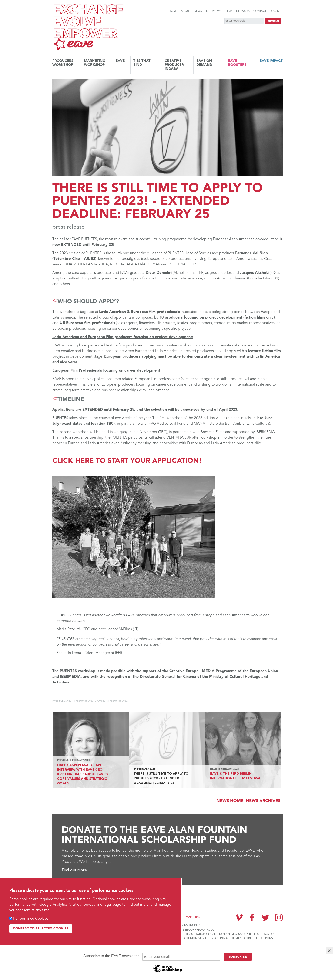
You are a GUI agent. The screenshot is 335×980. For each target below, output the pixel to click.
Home (173, 11)
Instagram (279, 917)
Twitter (265, 917)
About (186, 11)
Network (243, 11)
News (198, 11)
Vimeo (239, 917)
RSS (198, 917)
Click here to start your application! (127, 461)
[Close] (329, 951)
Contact (260, 11)
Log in (275, 11)
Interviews (213, 11)
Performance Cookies (31, 919)
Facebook (252, 917)
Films (229, 11)
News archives (263, 801)
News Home (230, 801)
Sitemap (186, 917)
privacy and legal (98, 905)
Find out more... (76, 870)
